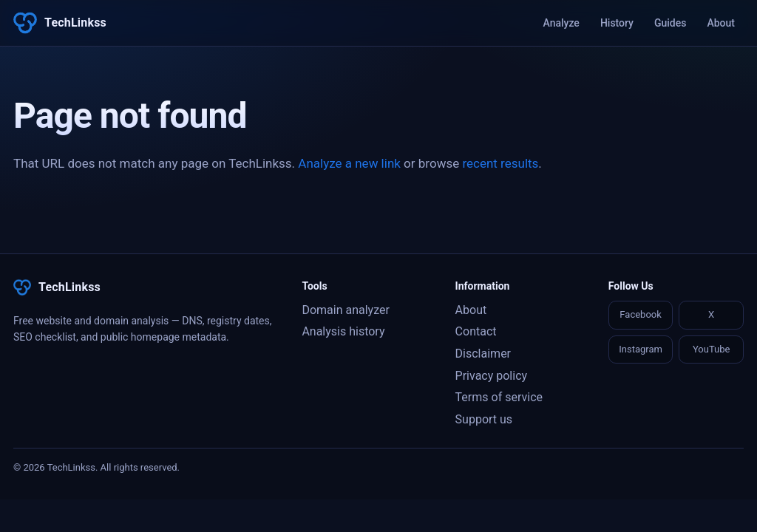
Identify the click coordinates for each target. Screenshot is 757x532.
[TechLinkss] (60, 23)
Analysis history (343, 331)
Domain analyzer (345, 310)
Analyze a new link (349, 163)
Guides (670, 23)
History (617, 23)
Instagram (641, 349)
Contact (476, 331)
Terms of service (499, 397)
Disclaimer (483, 354)
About (721, 23)
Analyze (561, 23)
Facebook (640, 314)
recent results (500, 163)
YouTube (712, 349)
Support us (484, 419)
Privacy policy (492, 376)
